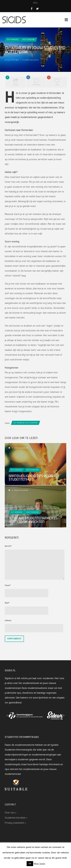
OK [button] (30, 864)
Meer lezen (39, 864)
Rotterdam (29, 40)
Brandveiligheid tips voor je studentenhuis (33, 478)
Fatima (15, 60)
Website (8, 621)
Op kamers (13, 40)
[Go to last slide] (7, 716)
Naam (8, 585)
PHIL (36, 3)
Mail (7, 603)
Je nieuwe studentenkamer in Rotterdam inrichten (33, 520)
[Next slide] (64, 716)
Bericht (8, 546)
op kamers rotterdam (26, 423)
